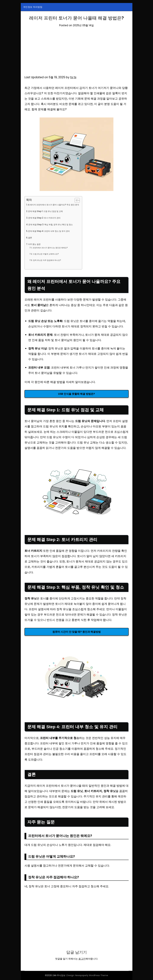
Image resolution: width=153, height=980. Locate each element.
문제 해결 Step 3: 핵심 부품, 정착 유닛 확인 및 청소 (53, 225)
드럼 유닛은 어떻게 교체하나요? (47, 254)
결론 (30, 238)
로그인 (82, 959)
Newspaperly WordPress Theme (92, 975)
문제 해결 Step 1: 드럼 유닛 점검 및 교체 (47, 211)
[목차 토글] (80, 200)
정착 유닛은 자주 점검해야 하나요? (48, 260)
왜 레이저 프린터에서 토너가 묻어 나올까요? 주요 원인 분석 (56, 205)
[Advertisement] (77, 53)
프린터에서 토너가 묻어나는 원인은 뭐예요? (52, 248)
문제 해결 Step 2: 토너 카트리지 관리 (46, 218)
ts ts (73, 77)
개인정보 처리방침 (33, 7)
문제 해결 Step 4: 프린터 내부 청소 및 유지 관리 (51, 231)
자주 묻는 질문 (35, 244)
